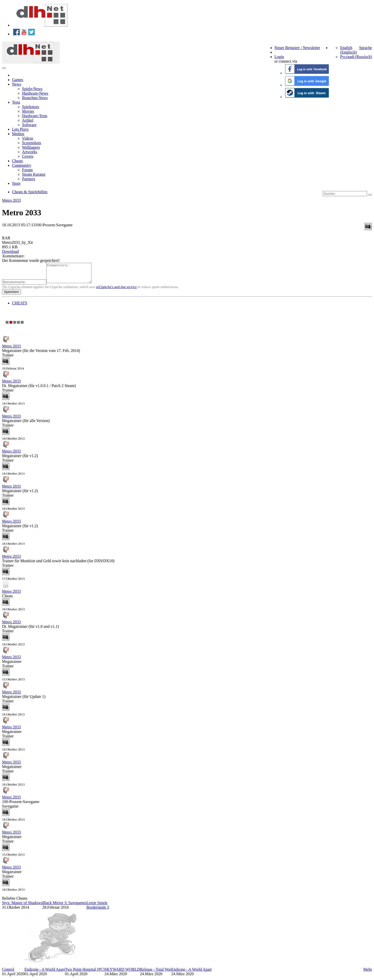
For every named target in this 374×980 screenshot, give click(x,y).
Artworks (29, 152)
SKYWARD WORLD (122, 973)
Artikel (28, 120)
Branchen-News (35, 98)
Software (29, 125)
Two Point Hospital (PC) (85, 973)
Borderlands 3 (98, 911)
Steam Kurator (34, 174)
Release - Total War (156, 973)
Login (279, 57)
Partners (28, 179)
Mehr (368, 973)
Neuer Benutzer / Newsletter (297, 48)
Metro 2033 (11, 200)
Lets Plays (20, 129)
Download (10, 251)
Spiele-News (32, 89)
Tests (16, 102)
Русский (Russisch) (356, 57)
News (16, 84)
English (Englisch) (348, 50)
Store (16, 183)
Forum (27, 170)
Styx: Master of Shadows (22, 907)
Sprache (365, 48)
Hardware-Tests (35, 116)
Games (17, 80)
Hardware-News (35, 93)
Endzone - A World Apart (45, 973)
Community (21, 165)
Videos (27, 138)
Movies (28, 111)
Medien (18, 134)
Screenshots (31, 143)
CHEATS (19, 307)
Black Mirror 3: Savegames (64, 907)
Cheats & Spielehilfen (30, 192)
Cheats (17, 161)
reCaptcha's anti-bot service (116, 291)
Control (8, 973)
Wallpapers (31, 147)
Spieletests (30, 107)
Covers (28, 156)
